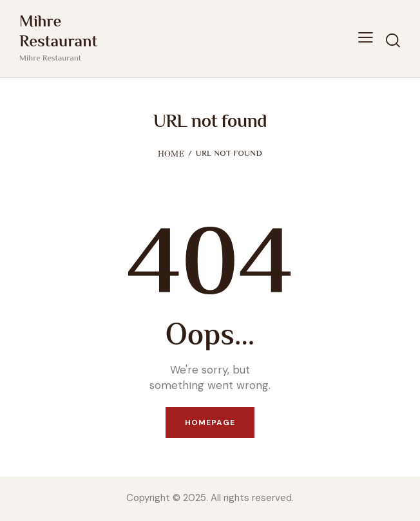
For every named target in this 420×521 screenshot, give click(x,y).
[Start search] (393, 41)
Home (171, 154)
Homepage (210, 422)
